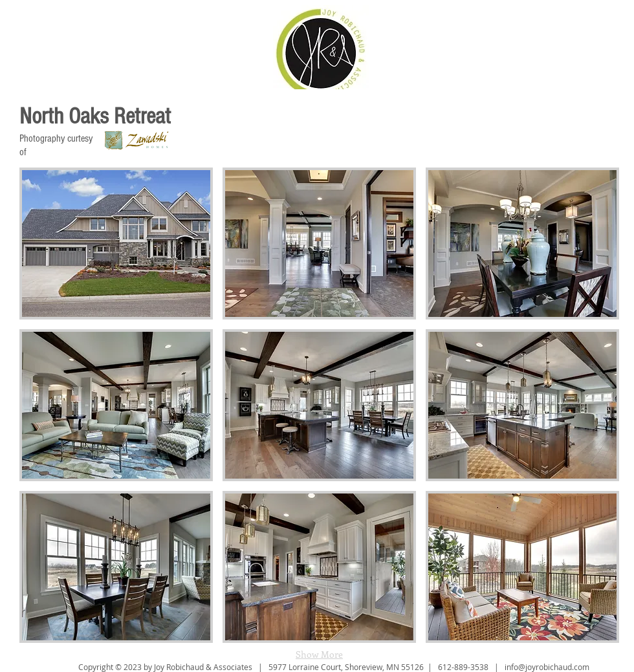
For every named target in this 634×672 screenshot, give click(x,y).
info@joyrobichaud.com (547, 667)
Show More (319, 654)
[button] (116, 244)
